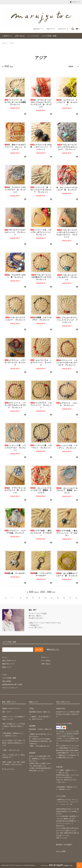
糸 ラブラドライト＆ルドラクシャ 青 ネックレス (15, 490)
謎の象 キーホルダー (15, 573)
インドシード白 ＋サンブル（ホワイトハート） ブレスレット (41, 232)
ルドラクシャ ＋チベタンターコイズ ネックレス (15, 363)
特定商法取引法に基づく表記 (12, 684)
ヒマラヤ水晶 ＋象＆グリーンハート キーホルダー (67, 533)
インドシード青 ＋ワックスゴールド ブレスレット (15, 448)
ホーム (4, 43)
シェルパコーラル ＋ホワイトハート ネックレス (41, 363)
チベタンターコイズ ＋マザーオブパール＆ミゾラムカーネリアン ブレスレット (67, 233)
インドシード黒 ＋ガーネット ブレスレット (41, 447)
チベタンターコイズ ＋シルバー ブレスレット (15, 319)
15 (58, 598)
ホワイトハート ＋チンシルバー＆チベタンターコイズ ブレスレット (67, 363)
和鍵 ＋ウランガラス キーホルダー (41, 574)
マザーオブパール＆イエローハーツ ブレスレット (15, 232)
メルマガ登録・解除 (49, 36)
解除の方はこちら (53, 649)
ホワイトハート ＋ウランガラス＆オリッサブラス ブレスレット (15, 405)
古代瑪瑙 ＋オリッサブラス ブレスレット (41, 319)
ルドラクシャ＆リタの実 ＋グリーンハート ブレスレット (41, 147)
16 (64, 598)
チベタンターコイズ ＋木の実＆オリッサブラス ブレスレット (41, 277)
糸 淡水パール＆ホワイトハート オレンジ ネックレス (15, 147)
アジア (12, 43)
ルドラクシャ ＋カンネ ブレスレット (67, 404)
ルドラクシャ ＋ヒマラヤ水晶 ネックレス (15, 532)
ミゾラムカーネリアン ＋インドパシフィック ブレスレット (67, 320)
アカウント (75, 2)
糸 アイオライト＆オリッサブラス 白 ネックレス (15, 190)
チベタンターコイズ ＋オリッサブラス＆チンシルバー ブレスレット (67, 147)
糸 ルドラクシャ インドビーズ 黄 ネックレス (67, 102)
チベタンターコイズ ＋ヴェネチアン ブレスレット (67, 277)
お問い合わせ (20, 36)
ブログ (5, 675)
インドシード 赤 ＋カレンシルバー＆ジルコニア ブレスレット (41, 190)
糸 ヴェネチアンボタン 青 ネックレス (15, 276)
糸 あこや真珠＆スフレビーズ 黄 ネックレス (67, 575)
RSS (4, 681)
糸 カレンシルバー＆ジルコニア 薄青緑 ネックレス (67, 490)
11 (33, 598)
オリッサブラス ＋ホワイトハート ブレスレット (41, 405)
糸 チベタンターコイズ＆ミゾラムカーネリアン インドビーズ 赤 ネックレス (41, 103)
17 (70, 598)
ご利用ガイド (7, 36)
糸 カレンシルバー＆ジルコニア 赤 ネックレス (67, 189)
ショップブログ (33, 36)
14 (52, 598)
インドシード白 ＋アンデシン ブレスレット (67, 447)
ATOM (9, 681)
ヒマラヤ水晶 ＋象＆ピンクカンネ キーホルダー (41, 533)
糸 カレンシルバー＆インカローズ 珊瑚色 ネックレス (41, 490)
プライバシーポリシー (10, 688)
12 (39, 598)
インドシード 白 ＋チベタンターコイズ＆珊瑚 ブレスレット (15, 102)
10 (27, 598)
